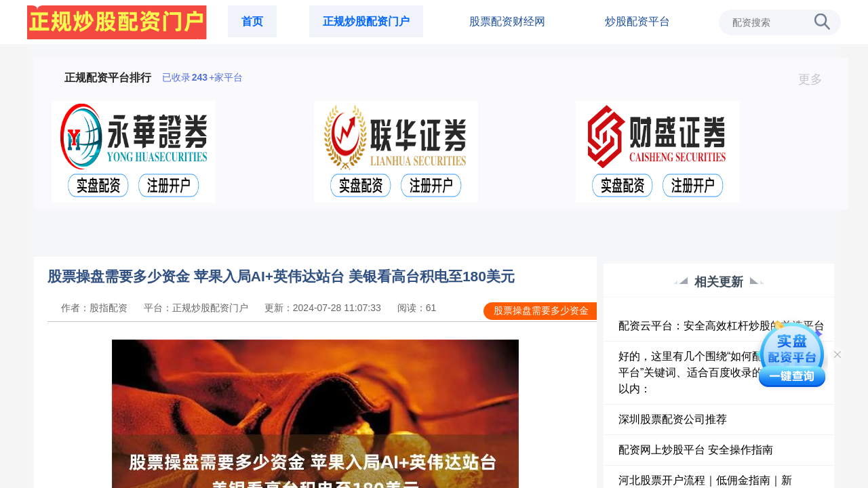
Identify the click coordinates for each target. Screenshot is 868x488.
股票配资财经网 (507, 21)
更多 (816, 79)
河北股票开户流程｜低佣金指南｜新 (705, 480)
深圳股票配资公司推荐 (673, 419)
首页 (252, 21)
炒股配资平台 (637, 21)
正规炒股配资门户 (366, 21)
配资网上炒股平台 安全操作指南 (696, 450)
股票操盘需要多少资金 (541, 310)
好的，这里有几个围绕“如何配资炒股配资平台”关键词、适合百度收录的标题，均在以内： (718, 372)
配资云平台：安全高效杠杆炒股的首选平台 (722, 326)
